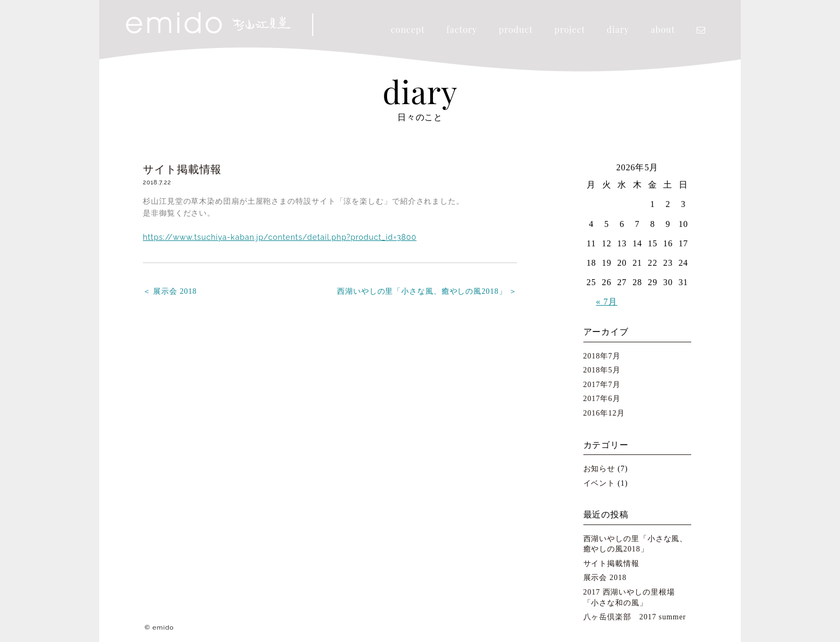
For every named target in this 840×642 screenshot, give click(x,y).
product (516, 29)
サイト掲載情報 (182, 169)
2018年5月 (602, 370)
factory (462, 29)
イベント (600, 483)
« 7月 (607, 302)
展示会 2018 (605, 578)
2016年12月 (604, 413)
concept (408, 29)
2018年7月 (602, 356)
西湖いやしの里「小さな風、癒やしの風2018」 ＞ (427, 291)
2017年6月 (602, 399)
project (570, 29)
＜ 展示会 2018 (170, 291)
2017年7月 (602, 385)
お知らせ (600, 469)
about (663, 29)
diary (618, 29)
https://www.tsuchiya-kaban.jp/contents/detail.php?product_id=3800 (280, 237)
